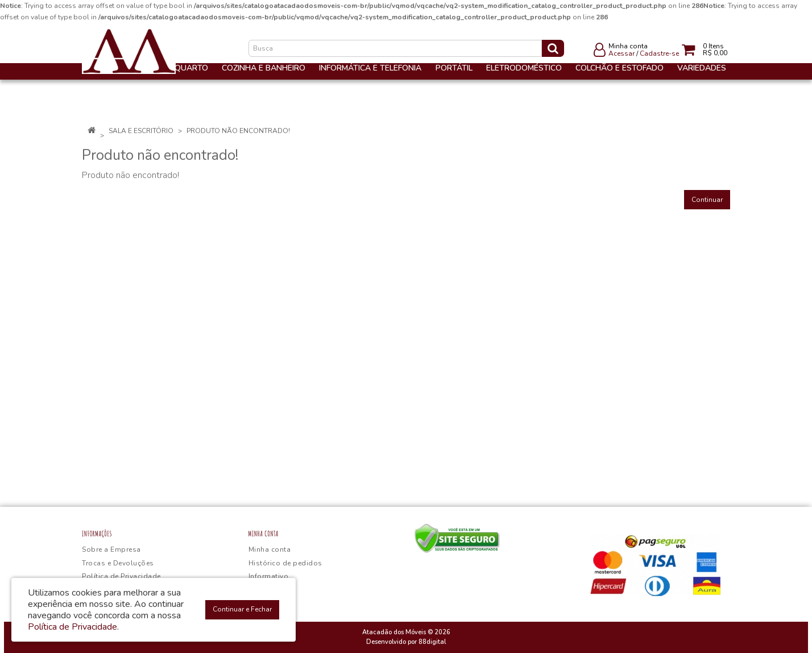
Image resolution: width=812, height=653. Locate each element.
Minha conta (270, 549)
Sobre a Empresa (111, 549)
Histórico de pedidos (285, 563)
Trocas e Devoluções (118, 563)
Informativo (269, 576)
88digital (432, 642)
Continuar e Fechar (242, 609)
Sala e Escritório (141, 131)
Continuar (707, 200)
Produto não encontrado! (238, 131)
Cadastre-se (659, 53)
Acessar (622, 53)
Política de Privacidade (121, 576)
